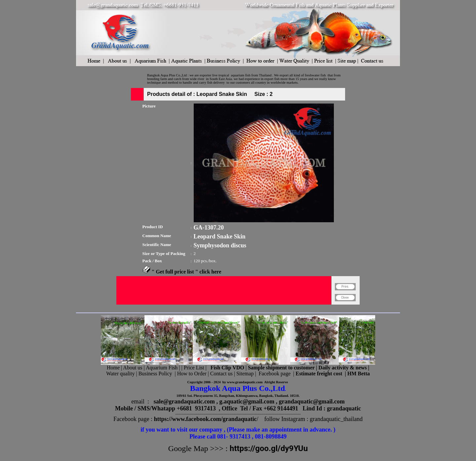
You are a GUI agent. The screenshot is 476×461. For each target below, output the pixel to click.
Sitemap (245, 374)
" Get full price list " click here (187, 272)
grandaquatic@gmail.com (312, 401)
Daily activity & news (342, 368)
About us (133, 368)
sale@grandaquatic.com (184, 401)
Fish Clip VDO (227, 368)
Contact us (221, 374)
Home (113, 368)
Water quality (120, 374)
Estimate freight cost (319, 374)
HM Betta (359, 374)
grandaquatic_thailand (336, 419)
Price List (195, 368)
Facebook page (275, 374)
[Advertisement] (224, 307)
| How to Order (190, 374)
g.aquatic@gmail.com (247, 401)
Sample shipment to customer (281, 368)
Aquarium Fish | (164, 368)
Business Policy (155, 374)
